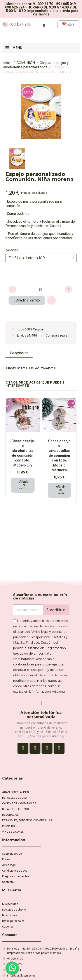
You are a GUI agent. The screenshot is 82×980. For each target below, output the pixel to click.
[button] (10, 112)
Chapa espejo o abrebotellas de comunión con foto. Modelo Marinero (59, 455)
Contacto (10, 935)
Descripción (19, 353)
